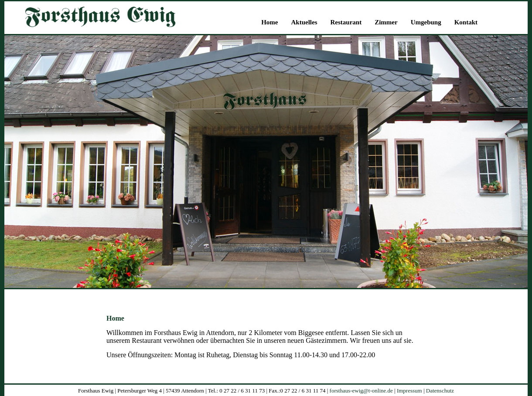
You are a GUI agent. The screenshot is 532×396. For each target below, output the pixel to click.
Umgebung (426, 22)
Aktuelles (304, 22)
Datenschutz (440, 391)
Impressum (409, 391)
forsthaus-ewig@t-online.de (361, 391)
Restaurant (346, 22)
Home (269, 22)
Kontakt (466, 22)
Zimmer (386, 22)
